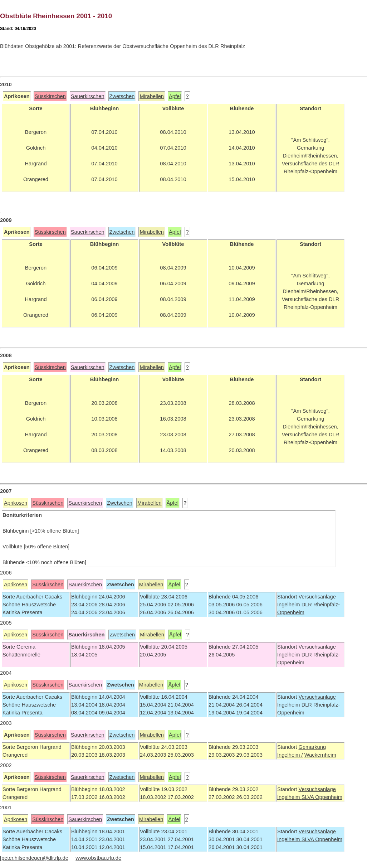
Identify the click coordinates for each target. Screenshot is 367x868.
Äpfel (175, 96)
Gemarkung (312, 747)
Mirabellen (152, 96)
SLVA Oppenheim (322, 797)
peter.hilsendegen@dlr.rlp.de (35, 858)
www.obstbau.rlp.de (98, 858)
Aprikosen (16, 503)
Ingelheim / (290, 755)
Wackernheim (320, 755)
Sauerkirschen (88, 96)
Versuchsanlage (317, 597)
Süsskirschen (50, 96)
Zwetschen (122, 96)
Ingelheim (289, 605)
